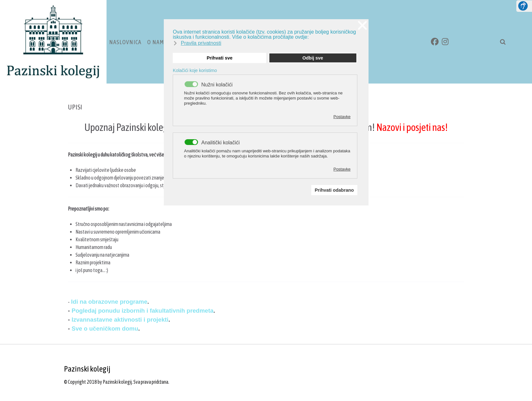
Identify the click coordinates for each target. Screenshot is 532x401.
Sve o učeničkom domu (105, 329)
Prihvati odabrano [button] (334, 190)
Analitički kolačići (220, 143)
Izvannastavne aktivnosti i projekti (120, 320)
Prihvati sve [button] (220, 58)
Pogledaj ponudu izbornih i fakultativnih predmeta (142, 311)
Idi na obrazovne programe (109, 302)
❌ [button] (362, 25)
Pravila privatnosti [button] (201, 43)
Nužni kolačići (217, 85)
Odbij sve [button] (313, 58)
